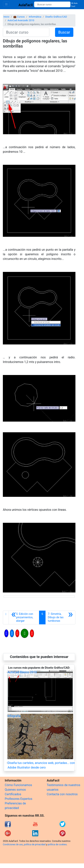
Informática (35, 17)
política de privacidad (35, 845)
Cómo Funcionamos (18, 785)
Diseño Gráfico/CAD (56, 17)
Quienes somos (15, 790)
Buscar (64, 32)
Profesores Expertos (18, 799)
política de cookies (57, 845)
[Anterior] (24, 617)
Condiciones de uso (13, 845)
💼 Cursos (19, 17)
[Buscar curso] (52, 4)
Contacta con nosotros (62, 794)
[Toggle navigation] (6, 4)
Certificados (13, 794)
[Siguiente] (60, 617)
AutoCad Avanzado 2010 (21, 20)
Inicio (6, 17)
